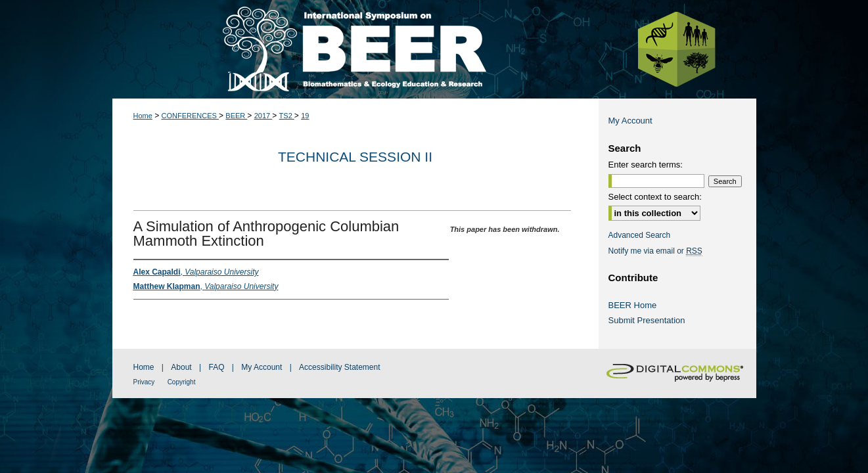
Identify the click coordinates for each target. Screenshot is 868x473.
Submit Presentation (647, 320)
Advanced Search (640, 235)
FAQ (216, 367)
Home (143, 116)
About (181, 367)
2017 (263, 116)
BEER (236, 116)
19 (305, 116)
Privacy (144, 382)
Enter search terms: (646, 165)
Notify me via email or (655, 251)
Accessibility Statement (339, 367)
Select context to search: (655, 197)
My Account (630, 121)
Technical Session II (355, 157)
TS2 (287, 116)
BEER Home (633, 305)
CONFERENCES (190, 116)
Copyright (182, 382)
